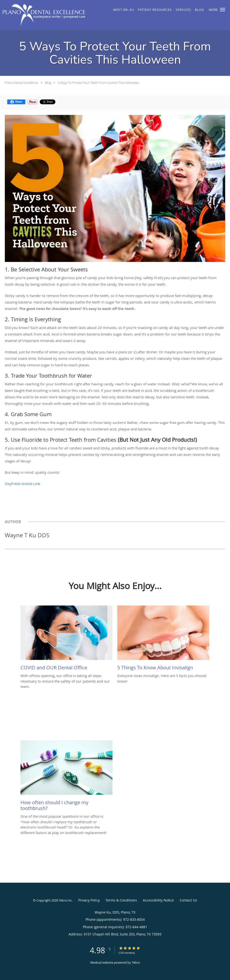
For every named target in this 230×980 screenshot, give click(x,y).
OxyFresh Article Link (23, 484)
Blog (48, 83)
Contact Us (188, 900)
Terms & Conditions (121, 900)
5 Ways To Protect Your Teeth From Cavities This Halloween (99, 83)
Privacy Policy (89, 900)
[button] (223, 10)
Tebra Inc (65, 900)
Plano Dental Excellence (21, 83)
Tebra (136, 962)
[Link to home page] (43, 15)
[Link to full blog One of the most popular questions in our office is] (66, 777)
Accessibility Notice (158, 900)
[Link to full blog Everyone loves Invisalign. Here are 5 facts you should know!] (163, 639)
